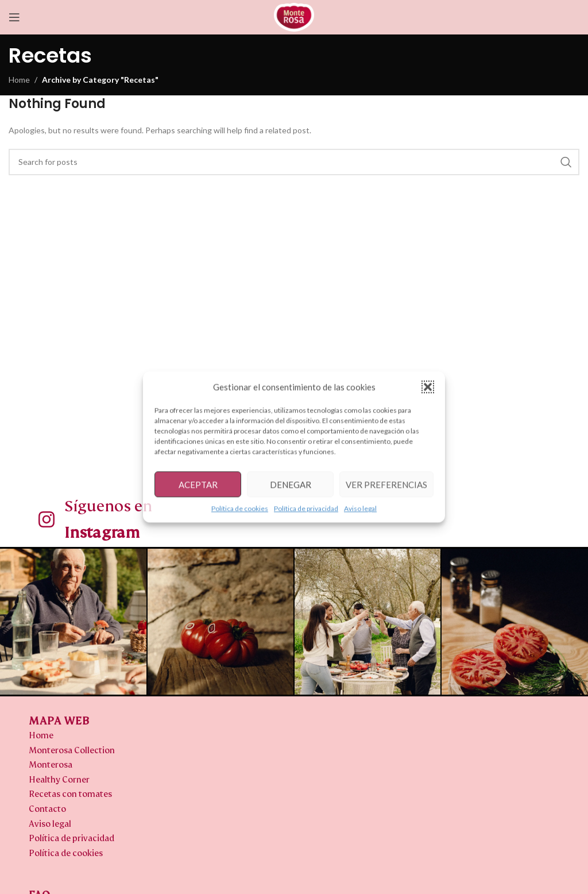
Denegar (291, 484)
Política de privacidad (306, 508)
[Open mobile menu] (14, 17)
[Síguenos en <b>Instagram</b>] (47, 519)
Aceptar (198, 484)
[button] (428, 387)
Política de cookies (240, 508)
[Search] (294, 162)
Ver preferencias (386, 484)
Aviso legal (360, 508)
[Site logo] (294, 16)
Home (19, 80)
